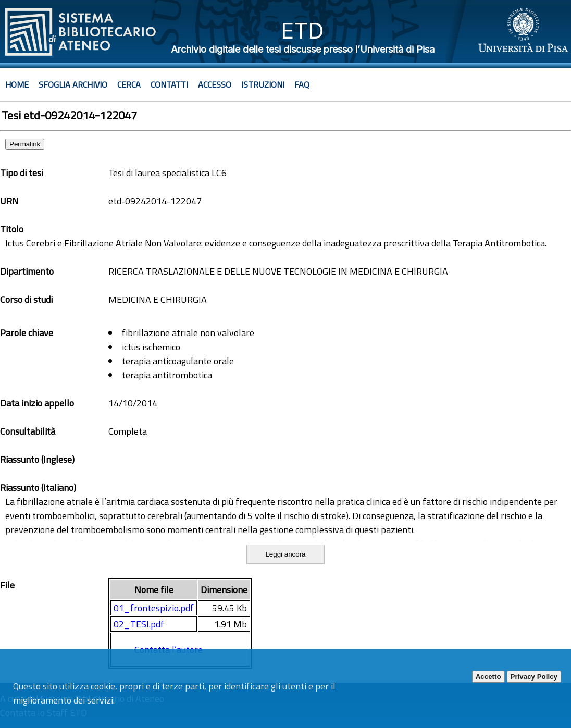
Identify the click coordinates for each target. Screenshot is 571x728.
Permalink (25, 144)
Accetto (488, 677)
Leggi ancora (285, 554)
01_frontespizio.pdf (154, 608)
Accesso (215, 84)
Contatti (169, 84)
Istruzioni (263, 84)
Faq (302, 84)
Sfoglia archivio (73, 84)
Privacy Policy (534, 677)
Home (17, 84)
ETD (302, 30)
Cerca (129, 84)
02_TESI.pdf (139, 624)
